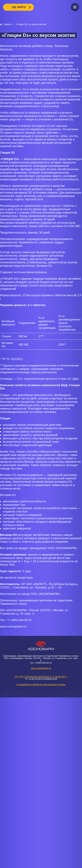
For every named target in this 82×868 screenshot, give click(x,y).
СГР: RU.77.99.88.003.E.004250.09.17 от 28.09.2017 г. (41, 677)
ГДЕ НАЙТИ (18, 7)
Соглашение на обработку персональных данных (41, 684)
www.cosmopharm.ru (41, 668)
